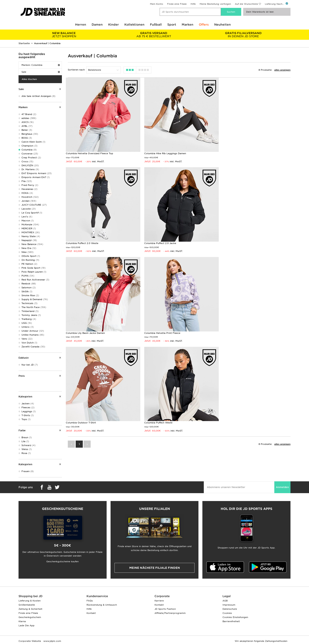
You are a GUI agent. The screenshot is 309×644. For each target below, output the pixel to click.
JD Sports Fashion (165, 609)
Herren (81, 25)
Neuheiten (222, 25)
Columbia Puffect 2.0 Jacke (82, 243)
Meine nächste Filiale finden (155, 568)
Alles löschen (29, 79)
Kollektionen (134, 25)
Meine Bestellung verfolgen (215, 4)
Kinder (114, 25)
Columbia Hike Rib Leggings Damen (165, 153)
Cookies (227, 613)
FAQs (90, 601)
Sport (172, 25)
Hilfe (193, 4)
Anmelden (282, 487)
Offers (204, 25)
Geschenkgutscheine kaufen (62, 561)
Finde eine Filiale (177, 4)
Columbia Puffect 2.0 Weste (238, 153)
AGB (225, 601)
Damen (97, 25)
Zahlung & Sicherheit (30, 609)
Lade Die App (27, 625)
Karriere (159, 601)
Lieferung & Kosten (30, 601)
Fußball (156, 25)
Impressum (229, 605)
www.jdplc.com (52, 641)
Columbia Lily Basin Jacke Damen (163, 243)
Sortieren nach (76, 70)
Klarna (22, 621)
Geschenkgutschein (30, 617)
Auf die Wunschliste (246, 4)
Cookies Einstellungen (235, 617)
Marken (188, 25)
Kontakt (91, 613)
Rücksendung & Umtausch (102, 605)
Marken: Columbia (41, 65)
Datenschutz (230, 609)
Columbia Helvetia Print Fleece (240, 243)
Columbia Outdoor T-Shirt (81, 332)
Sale (41, 72)
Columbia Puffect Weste (158, 332)
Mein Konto (157, 4)
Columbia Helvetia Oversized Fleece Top (89, 153)
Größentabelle (27, 605)
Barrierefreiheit (231, 621)
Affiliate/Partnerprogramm (170, 613)
